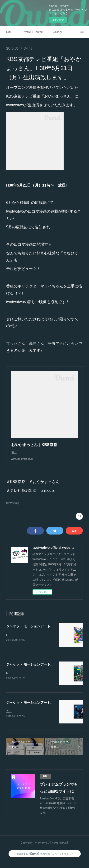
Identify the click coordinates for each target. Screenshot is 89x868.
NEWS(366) (12, 508)
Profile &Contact (33, 32)
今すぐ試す (58, 20)
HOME (9, 32)
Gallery (57, 32)
